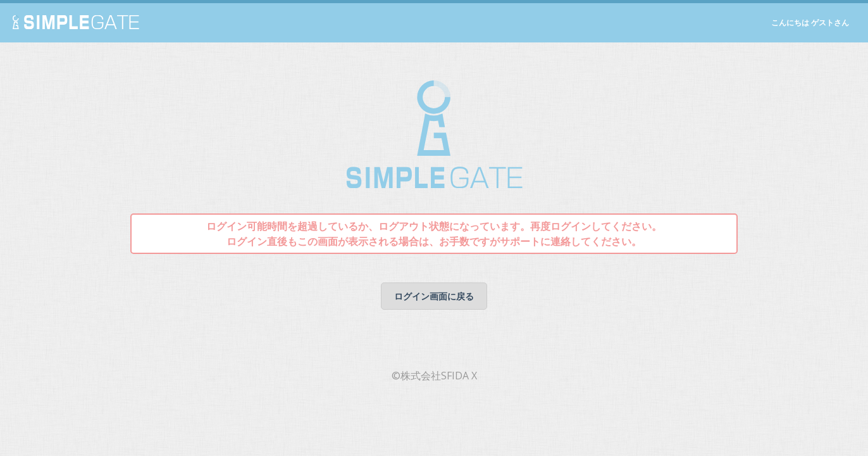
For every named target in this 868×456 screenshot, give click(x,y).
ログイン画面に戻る (434, 296)
